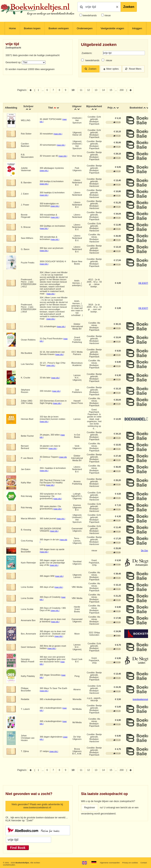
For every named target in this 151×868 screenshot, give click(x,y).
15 (111, 90)
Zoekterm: (87, 53)
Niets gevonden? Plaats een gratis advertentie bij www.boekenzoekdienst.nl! (37, 806)
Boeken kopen (32, 28)
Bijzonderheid (94, 106)
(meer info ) (58, 134)
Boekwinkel (136, 108)
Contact (144, 863)
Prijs (110, 108)
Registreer (90, 808)
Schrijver (28, 106)
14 (103, 90)
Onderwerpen (85, 28)
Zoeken (129, 7)
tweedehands (90, 16)
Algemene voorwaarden (110, 863)
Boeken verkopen (59, 28)
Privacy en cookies (130, 863)
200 (122, 90)
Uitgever (77, 106)
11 (81, 90)
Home (12, 28)
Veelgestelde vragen (112, 28)
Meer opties (113, 69)
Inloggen (137, 28)
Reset (133, 69)
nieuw (107, 16)
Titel (51, 108)
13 (96, 90)
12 (89, 90)
